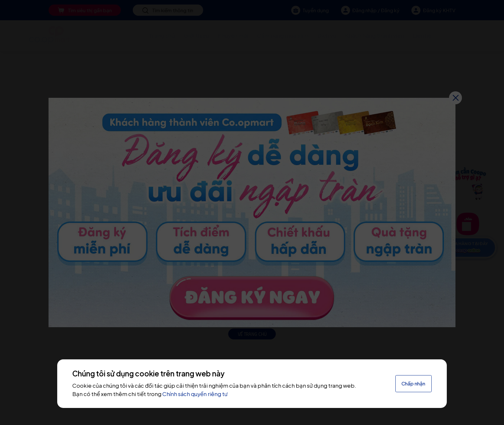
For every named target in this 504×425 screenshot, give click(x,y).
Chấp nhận (413, 383)
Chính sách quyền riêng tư (195, 394)
